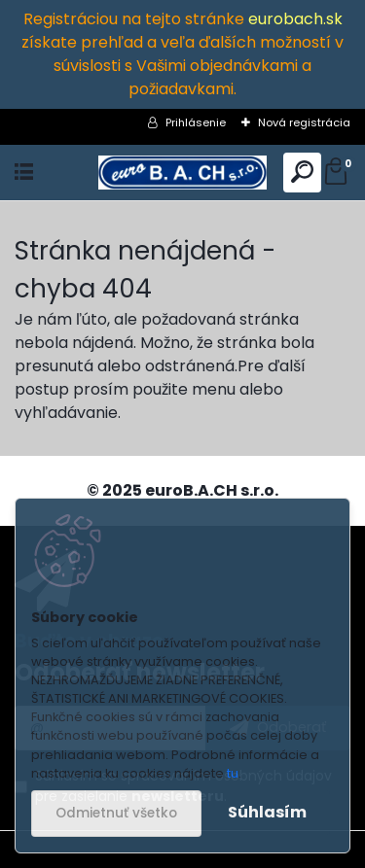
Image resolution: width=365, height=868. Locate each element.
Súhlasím (267, 812)
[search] (302, 173)
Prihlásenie (196, 122)
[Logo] (182, 173)
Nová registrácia (304, 122)
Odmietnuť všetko (116, 813)
